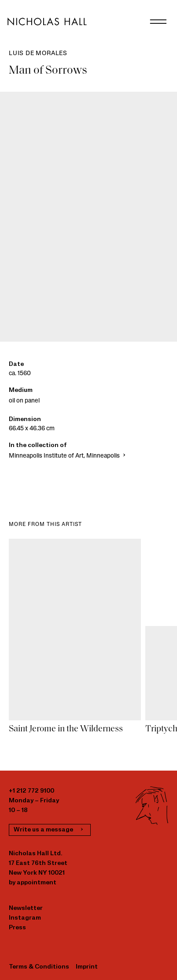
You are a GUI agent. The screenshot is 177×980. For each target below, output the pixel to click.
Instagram (25, 918)
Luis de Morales (38, 54)
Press (17, 928)
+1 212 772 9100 (31, 791)
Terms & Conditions (39, 967)
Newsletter (26, 908)
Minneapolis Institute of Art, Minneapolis (68, 456)
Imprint (87, 967)
